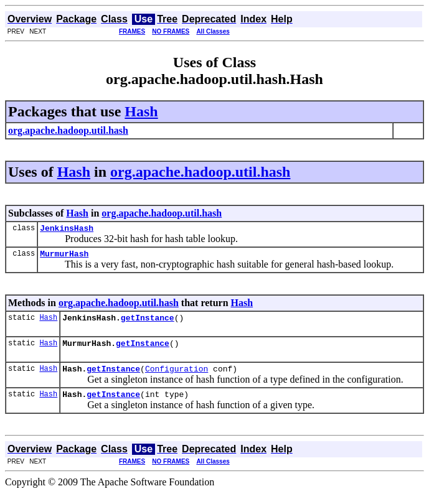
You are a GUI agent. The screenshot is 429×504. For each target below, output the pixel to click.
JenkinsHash (67, 230)
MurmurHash (64, 257)
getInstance (148, 323)
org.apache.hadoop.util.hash (200, 172)
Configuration (177, 378)
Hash (141, 111)
